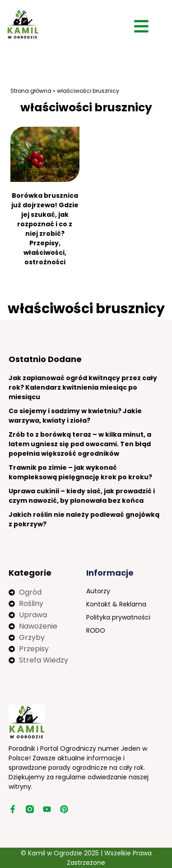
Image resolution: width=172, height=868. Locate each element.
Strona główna (31, 91)
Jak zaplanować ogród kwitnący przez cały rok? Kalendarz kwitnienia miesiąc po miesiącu (83, 387)
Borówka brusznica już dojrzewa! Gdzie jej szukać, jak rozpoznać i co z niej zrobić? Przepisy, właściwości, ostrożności (45, 229)
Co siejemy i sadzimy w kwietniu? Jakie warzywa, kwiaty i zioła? (75, 416)
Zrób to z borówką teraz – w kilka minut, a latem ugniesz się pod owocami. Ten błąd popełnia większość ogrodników (80, 444)
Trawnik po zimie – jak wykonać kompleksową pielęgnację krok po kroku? (80, 472)
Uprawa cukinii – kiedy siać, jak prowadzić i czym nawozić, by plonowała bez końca (82, 496)
